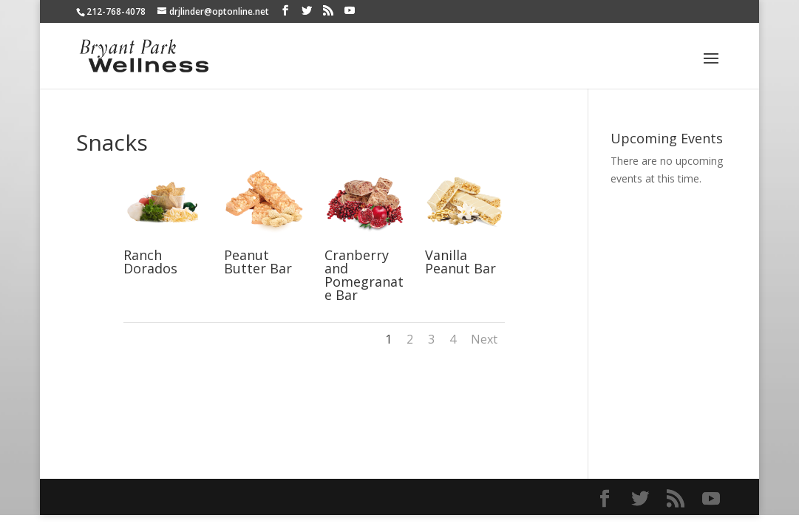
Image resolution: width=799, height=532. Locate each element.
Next (484, 339)
